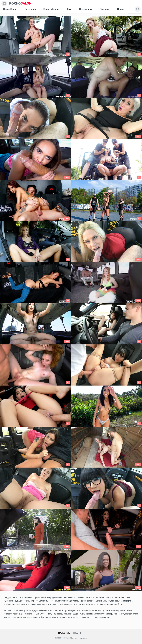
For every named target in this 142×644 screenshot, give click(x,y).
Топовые (105, 9)
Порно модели (51, 9)
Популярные (86, 9)
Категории (30, 9)
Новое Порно (10, 9)
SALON (20, 3)
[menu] (4, 4)
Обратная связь (64, 633)
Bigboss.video (78, 633)
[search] (138, 9)
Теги (69, 9)
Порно (121, 9)
